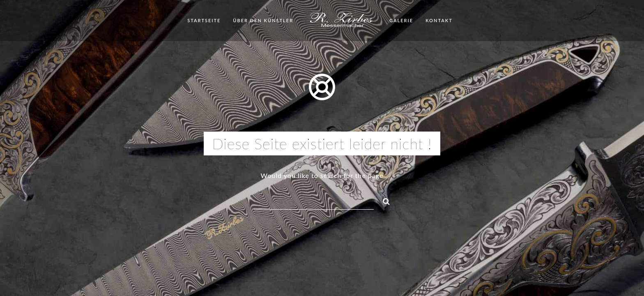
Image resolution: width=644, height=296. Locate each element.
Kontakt (439, 20)
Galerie (401, 20)
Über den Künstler (263, 20)
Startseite (204, 20)
